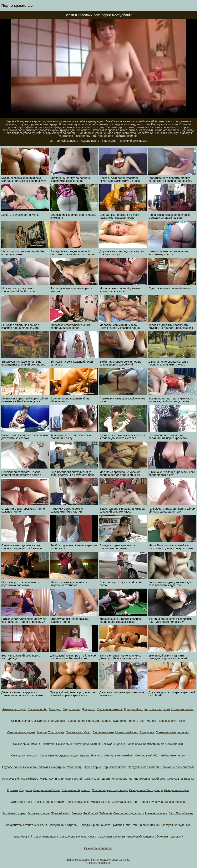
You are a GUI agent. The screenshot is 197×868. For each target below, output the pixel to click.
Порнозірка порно (66, 141)
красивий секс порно (134, 141)
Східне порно (90, 141)
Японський (109, 141)
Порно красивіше (17, 5)
